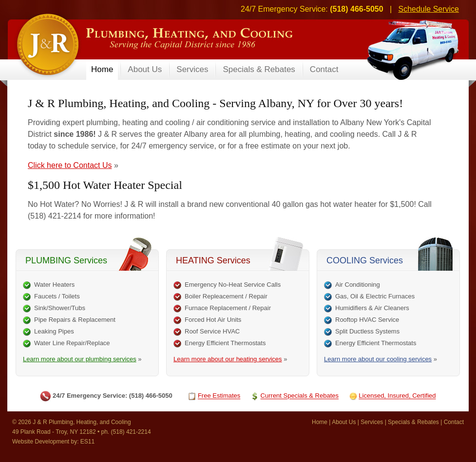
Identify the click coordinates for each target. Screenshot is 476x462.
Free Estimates (219, 396)
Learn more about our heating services (228, 359)
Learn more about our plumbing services (80, 359)
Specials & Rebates (413, 422)
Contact (454, 422)
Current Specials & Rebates (300, 396)
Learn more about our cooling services (378, 359)
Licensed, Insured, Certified (397, 396)
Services (372, 422)
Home (320, 422)
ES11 (87, 442)
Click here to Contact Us (70, 165)
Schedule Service (428, 9)
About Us (344, 422)
